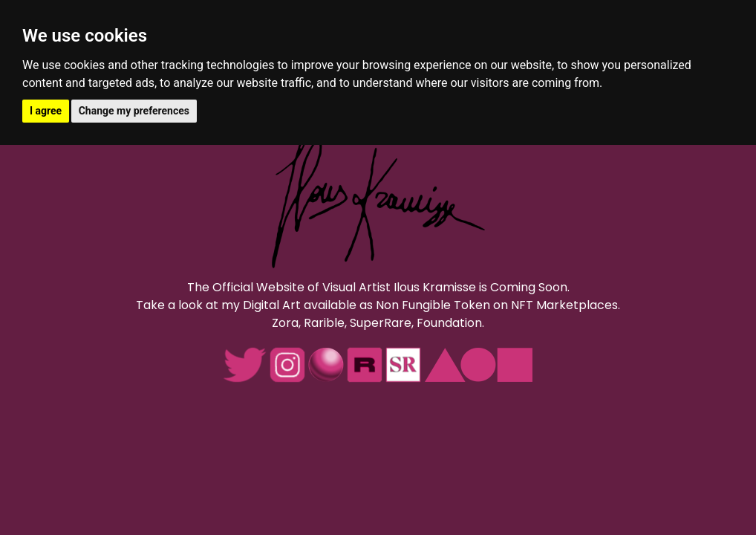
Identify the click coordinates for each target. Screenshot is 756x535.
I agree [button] (46, 111)
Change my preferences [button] (134, 111)
